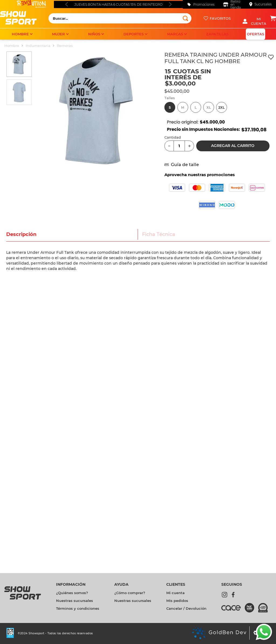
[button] (170, 107)
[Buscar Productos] (185, 18)
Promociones (204, 4)
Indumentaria (38, 46)
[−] (169, 146)
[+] (189, 146)
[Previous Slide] (66, 4)
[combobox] (120, 18)
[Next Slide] (170, 4)
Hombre (12, 46)
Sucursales (263, 4)
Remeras (65, 46)
